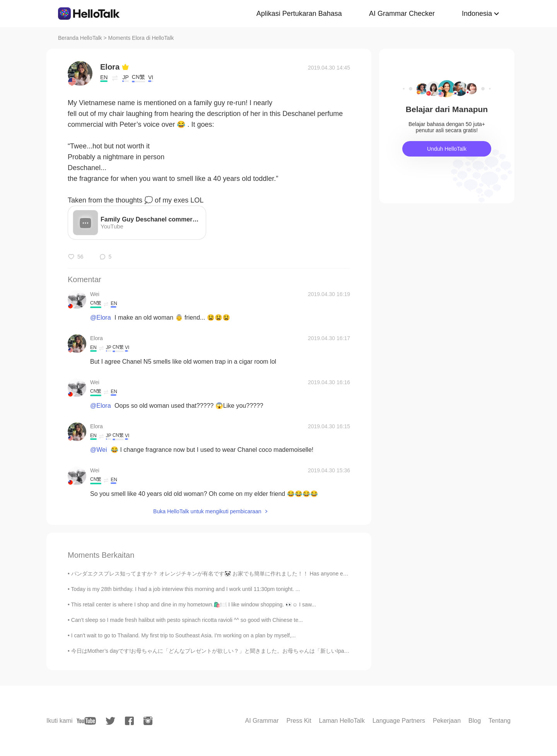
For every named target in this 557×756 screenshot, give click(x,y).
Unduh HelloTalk (447, 149)
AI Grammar (262, 721)
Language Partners (399, 721)
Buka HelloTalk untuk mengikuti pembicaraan (207, 511)
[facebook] (129, 721)
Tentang (500, 721)
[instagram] (148, 721)
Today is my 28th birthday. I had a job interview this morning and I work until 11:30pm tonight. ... (186, 589)
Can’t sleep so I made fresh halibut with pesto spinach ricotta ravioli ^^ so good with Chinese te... (187, 620)
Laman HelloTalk (342, 721)
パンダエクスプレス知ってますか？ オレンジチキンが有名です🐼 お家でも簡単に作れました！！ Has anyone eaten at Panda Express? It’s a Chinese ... (256, 574)
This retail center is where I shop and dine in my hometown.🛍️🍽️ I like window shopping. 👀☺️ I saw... (194, 604)
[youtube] (86, 721)
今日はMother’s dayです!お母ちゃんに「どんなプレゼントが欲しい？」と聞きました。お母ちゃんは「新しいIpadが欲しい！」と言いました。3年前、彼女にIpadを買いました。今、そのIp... (302, 651)
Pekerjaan (447, 721)
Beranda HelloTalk (80, 38)
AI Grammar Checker (402, 14)
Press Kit (299, 721)
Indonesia (477, 14)
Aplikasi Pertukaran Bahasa (299, 14)
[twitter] (110, 721)
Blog (475, 721)
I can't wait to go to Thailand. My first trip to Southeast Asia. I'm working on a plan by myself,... (184, 635)
